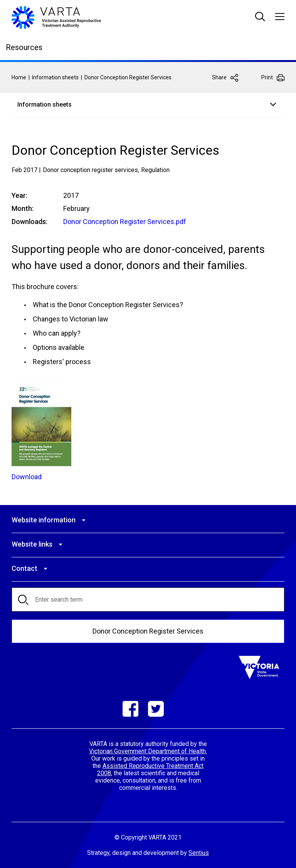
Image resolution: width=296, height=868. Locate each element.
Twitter (156, 708)
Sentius (199, 852)
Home (19, 77)
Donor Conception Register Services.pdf (125, 222)
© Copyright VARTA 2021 (148, 837)
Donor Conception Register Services (148, 631)
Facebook (130, 708)
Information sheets (55, 77)
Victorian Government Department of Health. (148, 751)
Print (267, 77)
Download (27, 476)
